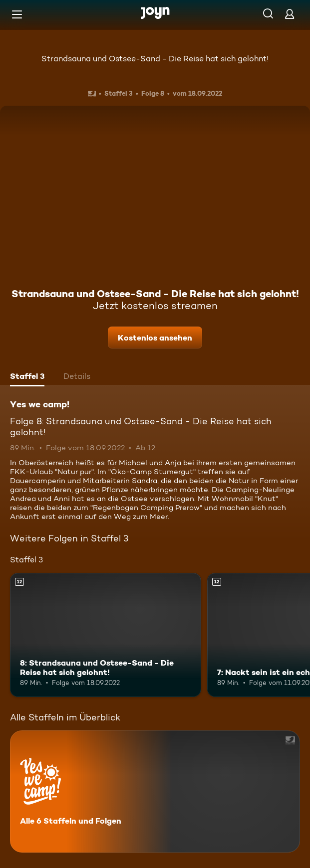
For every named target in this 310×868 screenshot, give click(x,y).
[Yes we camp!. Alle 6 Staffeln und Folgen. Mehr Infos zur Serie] (155, 791)
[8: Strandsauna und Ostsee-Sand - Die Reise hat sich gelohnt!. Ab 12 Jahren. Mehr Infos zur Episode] (106, 635)
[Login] (290, 14)
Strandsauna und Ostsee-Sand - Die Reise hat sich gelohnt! (155, 59)
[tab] (27, 377)
